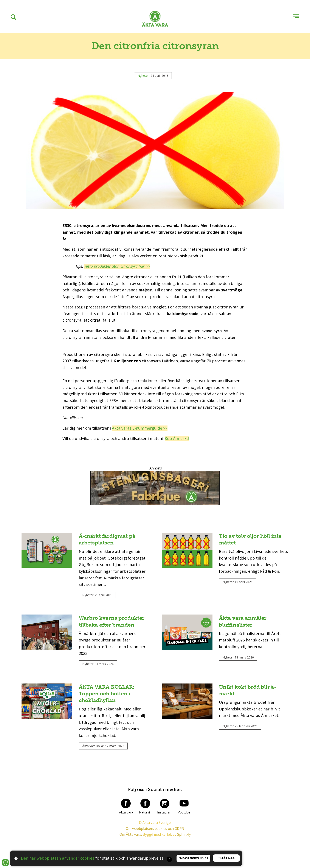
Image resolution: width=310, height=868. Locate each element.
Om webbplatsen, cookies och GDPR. (155, 829)
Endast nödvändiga (193, 858)
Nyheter (143, 76)
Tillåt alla (226, 858)
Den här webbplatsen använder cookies (58, 858)
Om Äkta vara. (131, 834)
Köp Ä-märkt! (177, 438)
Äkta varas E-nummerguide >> (140, 428)
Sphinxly (184, 834)
